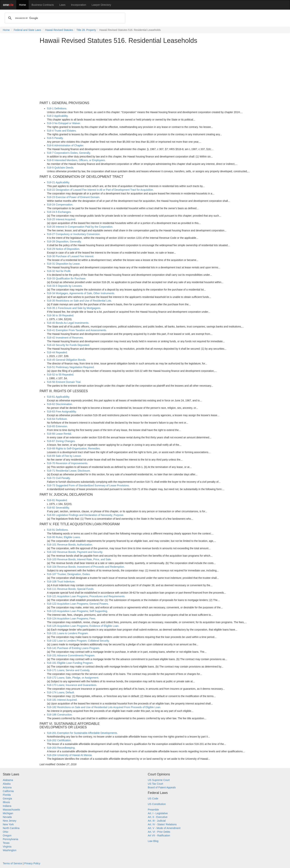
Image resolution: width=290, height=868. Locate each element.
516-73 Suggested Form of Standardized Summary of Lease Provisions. (88, 485)
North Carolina (11, 828)
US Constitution (157, 804)
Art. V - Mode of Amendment (164, 828)
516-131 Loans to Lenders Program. (68, 633)
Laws (62, 5)
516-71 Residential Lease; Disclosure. (69, 471)
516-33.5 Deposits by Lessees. (65, 286)
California (8, 791)
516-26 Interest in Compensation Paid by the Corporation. (80, 227)
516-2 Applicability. (58, 116)
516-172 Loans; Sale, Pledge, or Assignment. (73, 678)
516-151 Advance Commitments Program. (71, 655)
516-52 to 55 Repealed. (60, 375)
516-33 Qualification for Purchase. (67, 278)
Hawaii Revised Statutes (59, 30)
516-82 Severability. (58, 508)
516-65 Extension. (57, 426)
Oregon (7, 835)
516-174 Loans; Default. (61, 692)
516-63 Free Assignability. (62, 412)
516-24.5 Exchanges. (59, 212)
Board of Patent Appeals (162, 787)
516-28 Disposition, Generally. (64, 242)
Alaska (7, 784)
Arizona (7, 787)
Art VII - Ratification (159, 835)
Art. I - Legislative (158, 813)
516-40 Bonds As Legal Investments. (68, 323)
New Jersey (10, 821)
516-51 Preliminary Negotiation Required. (71, 367)
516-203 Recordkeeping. (61, 748)
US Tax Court (155, 784)
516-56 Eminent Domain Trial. (64, 382)
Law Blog (153, 841)
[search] (64, 18)
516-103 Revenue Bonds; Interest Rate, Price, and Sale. (79, 559)
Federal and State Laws (27, 30)
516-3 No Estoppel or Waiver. (64, 123)
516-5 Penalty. (55, 138)
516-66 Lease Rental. (59, 434)
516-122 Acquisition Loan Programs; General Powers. (78, 604)
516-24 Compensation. (60, 205)
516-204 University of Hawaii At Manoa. (70, 755)
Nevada (7, 817)
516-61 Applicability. (58, 397)
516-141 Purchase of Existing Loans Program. (73, 648)
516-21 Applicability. (58, 182)
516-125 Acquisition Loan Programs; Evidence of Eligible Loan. (83, 626)
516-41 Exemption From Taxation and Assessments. (77, 330)
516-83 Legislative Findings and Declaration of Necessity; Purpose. (85, 515)
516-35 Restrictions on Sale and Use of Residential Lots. (79, 301)
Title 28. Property (86, 30)
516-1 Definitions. (57, 108)
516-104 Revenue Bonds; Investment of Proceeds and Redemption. (86, 567)
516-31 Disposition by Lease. (64, 264)
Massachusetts (11, 810)
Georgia (7, 799)
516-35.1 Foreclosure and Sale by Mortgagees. (74, 308)
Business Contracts (43, 5)
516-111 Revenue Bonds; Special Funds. (71, 589)
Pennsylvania (10, 839)
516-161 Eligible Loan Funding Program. (70, 663)
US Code (153, 799)
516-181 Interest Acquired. (62, 700)
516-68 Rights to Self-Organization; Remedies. (74, 449)
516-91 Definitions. (58, 530)
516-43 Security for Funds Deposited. (68, 345)
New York (8, 824)
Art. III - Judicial (157, 821)
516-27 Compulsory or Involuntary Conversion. (74, 234)
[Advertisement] (145, 73)
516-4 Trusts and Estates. (62, 131)
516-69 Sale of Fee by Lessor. (64, 456)
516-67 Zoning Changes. (61, 441)
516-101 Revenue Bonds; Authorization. (70, 545)
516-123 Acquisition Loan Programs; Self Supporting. (77, 611)
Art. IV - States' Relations (162, 824)
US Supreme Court (159, 780)
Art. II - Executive (158, 817)
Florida (7, 795)
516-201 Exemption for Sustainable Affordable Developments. (82, 733)
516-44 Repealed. (57, 352)
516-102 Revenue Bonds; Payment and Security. (75, 552)
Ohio (6, 832)
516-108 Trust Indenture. (61, 582)
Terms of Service (12, 863)
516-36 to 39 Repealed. (60, 315)
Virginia (7, 847)
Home (22, 5)
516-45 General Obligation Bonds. (67, 360)
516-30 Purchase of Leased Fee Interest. (71, 256)
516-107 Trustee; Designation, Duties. (69, 574)
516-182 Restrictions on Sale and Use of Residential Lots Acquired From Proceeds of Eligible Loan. (104, 707)
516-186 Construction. (60, 715)
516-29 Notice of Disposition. (64, 249)
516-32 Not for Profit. (59, 271)
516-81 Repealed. (57, 500)
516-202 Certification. (59, 740)
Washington (10, 850)
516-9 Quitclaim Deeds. (60, 168)
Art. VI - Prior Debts (159, 832)
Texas (6, 843)
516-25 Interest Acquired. (61, 219)
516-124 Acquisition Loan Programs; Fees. (71, 619)
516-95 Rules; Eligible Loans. (64, 537)
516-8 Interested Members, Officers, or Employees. (76, 160)
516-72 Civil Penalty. (59, 478)
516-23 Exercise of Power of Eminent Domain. (74, 197)
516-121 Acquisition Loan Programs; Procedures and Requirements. (86, 596)
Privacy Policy (32, 863)
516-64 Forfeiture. (57, 419)
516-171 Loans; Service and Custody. (69, 670)
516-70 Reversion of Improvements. (68, 463)
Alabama (8, 780)
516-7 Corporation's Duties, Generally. (69, 153)
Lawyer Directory (101, 5)
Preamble (153, 810)
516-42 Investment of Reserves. (65, 338)
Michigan (8, 813)
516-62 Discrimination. (60, 404)
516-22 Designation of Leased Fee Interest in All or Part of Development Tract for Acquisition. (100, 190)
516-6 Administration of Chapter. (65, 145)
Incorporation (79, 5)
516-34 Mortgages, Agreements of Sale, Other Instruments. (81, 293)
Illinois (6, 802)
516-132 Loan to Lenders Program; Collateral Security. (78, 641)
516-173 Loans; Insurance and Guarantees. (72, 685)
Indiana (7, 806)
